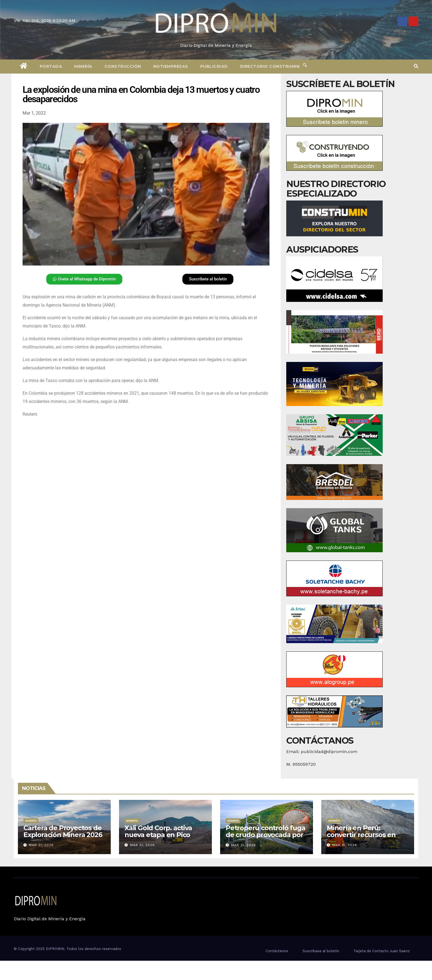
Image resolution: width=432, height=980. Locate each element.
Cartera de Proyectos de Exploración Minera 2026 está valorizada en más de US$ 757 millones (63, 838)
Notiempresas (171, 66)
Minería (83, 66)
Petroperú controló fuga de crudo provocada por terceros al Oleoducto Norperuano (265, 838)
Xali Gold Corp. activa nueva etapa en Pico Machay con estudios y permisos (161, 838)
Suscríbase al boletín (321, 951)
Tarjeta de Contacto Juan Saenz (382, 951)
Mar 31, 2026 (41, 845)
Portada (51, 66)
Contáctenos (277, 951)
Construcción (123, 66)
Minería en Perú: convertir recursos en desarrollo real (361, 835)
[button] (416, 66)
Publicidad (214, 66)
